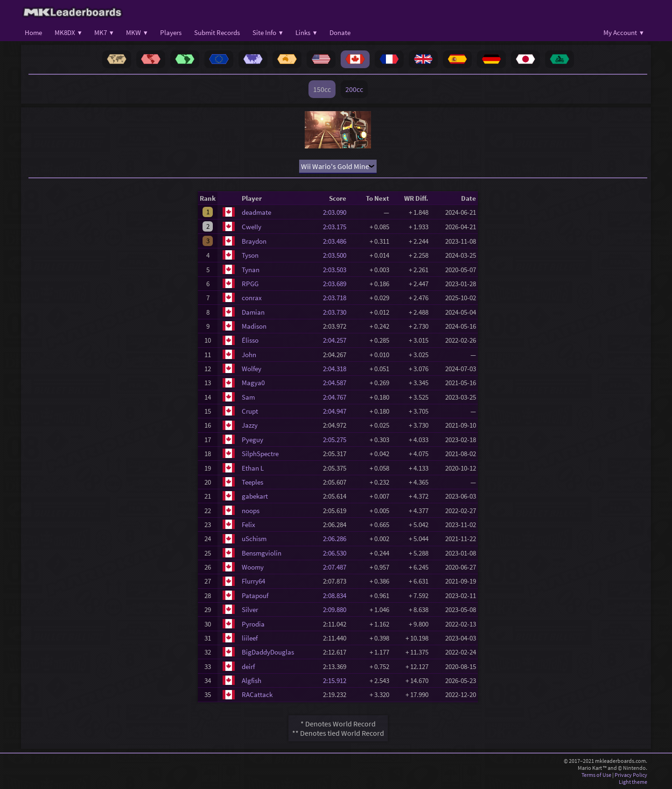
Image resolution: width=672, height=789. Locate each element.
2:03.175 (337, 227)
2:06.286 (337, 539)
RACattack (257, 694)
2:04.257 (337, 340)
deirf (248, 666)
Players (171, 32)
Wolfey (252, 369)
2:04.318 (337, 369)
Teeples (252, 482)
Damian (253, 312)
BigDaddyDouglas (268, 652)
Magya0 (253, 383)
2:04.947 (337, 411)
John (249, 355)
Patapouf (255, 595)
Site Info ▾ (268, 32)
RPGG (250, 284)
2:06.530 (337, 553)
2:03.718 (337, 298)
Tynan (251, 270)
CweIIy (252, 227)
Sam (248, 397)
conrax (252, 298)
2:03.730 (337, 312)
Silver (250, 609)
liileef (250, 638)
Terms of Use (596, 775)
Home (33, 32)
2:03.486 (337, 241)
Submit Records (217, 32)
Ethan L (253, 468)
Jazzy (250, 425)
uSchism (254, 539)
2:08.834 (337, 595)
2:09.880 (337, 609)
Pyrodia (253, 624)
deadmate (256, 212)
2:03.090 (337, 212)
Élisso (250, 340)
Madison (254, 326)
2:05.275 (337, 440)
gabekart (255, 496)
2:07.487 (337, 567)
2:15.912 (337, 680)
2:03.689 (337, 284)
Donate (340, 32)
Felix (248, 525)
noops (251, 511)
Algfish (252, 680)
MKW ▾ (137, 32)
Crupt (250, 411)
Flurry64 (253, 581)
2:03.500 (337, 255)
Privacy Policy (631, 775)
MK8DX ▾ (68, 32)
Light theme (633, 782)
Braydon (254, 241)
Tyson (250, 255)
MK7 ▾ (104, 32)
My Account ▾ (623, 32)
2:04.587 (337, 383)
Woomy (253, 567)
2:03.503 (337, 270)
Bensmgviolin (262, 553)
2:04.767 (337, 397)
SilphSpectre (260, 454)
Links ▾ (306, 32)
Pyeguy (252, 440)
